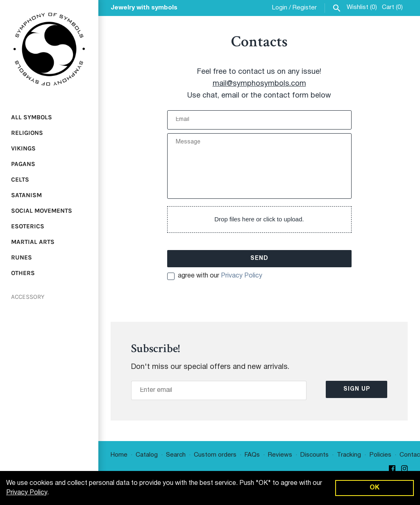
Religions (27, 133)
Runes (22, 257)
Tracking (349, 455)
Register (305, 8)
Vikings (23, 148)
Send (259, 258)
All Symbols (32, 117)
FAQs (252, 455)
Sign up (357, 389)
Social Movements (42, 211)
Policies (380, 455)
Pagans (23, 164)
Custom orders (215, 455)
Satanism (26, 195)
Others (23, 273)
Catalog (147, 455)
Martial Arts (33, 242)
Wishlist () (362, 7)
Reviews (280, 455)
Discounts (314, 455)
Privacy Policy (242, 276)
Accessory (28, 297)
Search (176, 455)
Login (280, 8)
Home (119, 455)
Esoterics (28, 226)
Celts (20, 180)
